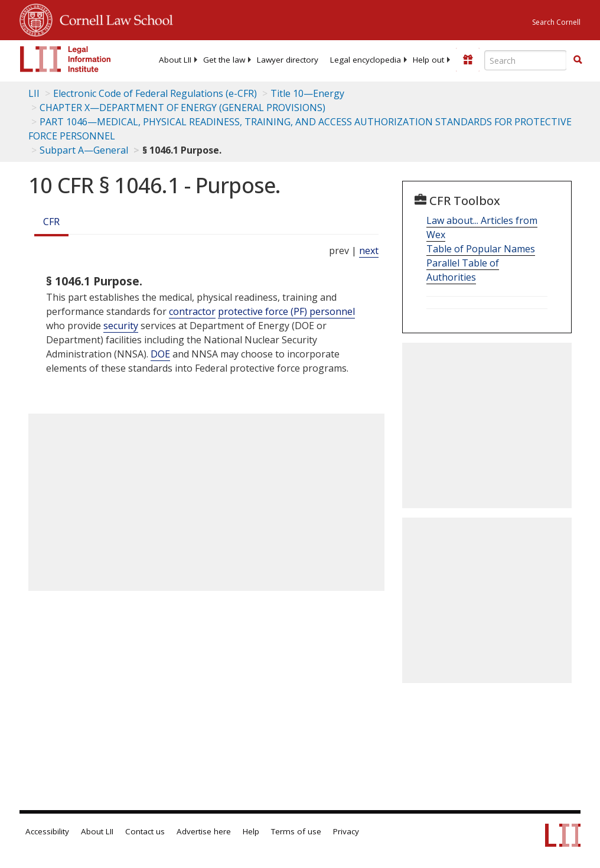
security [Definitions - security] (121, 326)
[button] (578, 60)
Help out (428, 60)
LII (34, 93)
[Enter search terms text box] (526, 60)
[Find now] (578, 60)
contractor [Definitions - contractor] (192, 311)
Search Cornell (556, 22)
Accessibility (47, 831)
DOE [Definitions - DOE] (160, 354)
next (369, 251)
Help (251, 831)
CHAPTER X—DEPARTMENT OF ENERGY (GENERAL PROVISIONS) (182, 108)
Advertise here (204, 831)
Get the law (224, 60)
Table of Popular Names (481, 249)
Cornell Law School (113, 18)
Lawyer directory (288, 60)
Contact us (145, 831)
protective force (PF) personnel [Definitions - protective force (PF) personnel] (286, 311)
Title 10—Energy (307, 93)
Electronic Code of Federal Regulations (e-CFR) (155, 93)
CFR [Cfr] (51, 222)
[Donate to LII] (468, 60)
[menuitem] (175, 60)
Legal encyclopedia (366, 60)
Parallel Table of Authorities (463, 270)
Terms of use (296, 831)
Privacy (346, 831)
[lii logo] (66, 59)
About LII (175, 60)
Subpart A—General (84, 150)
